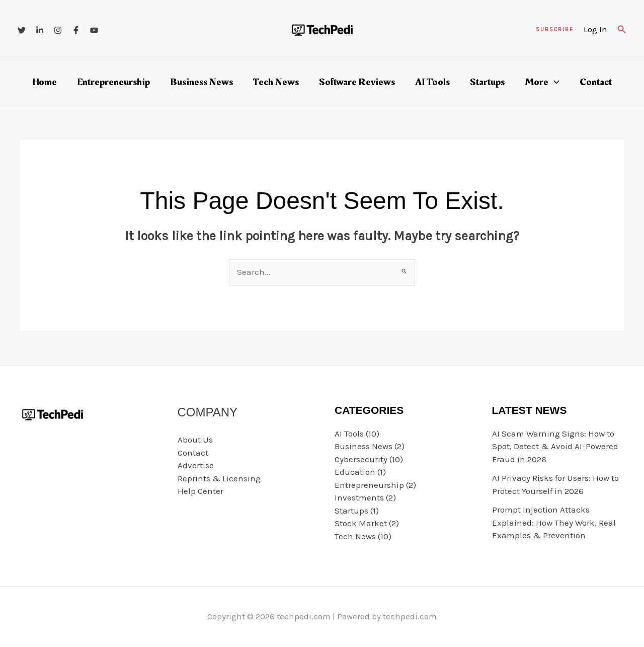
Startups (487, 82)
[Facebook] (76, 30)
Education (355, 472)
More (542, 82)
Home (45, 82)
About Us (195, 440)
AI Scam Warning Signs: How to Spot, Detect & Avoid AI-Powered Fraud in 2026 (555, 446)
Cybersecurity (361, 459)
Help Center (200, 491)
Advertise (196, 465)
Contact (596, 82)
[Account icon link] (595, 30)
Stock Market (361, 523)
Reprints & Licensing (219, 478)
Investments (359, 497)
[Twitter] (22, 30)
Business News (202, 82)
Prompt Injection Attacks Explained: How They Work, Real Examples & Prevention (554, 522)
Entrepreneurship (113, 82)
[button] (555, 29)
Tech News (276, 82)
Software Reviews (357, 82)
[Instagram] (58, 30)
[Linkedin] (40, 30)
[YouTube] (94, 30)
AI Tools (432, 82)
